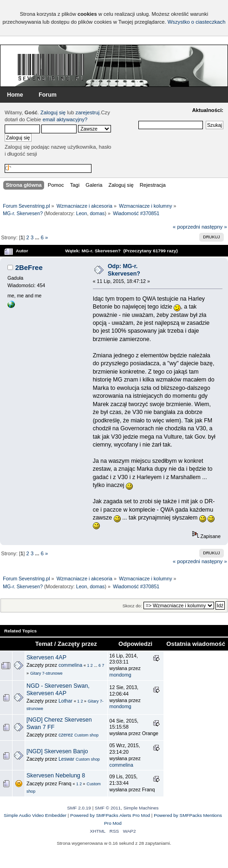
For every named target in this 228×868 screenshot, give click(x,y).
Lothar (65, 701)
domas (97, 213)
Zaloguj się (53, 112)
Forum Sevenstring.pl (51, 67)
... (38, 237)
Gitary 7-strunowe (46, 673)
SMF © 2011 (108, 808)
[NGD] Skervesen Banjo (57, 751)
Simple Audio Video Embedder (35, 815)
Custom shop (86, 735)
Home (15, 95)
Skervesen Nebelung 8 (56, 776)
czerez (66, 735)
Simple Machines (141, 808)
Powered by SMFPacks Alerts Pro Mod (110, 815)
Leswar (66, 759)
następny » (214, 227)
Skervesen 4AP (46, 658)
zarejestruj (88, 112)
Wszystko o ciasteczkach (197, 22)
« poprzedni (186, 227)
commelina (70, 665)
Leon (82, 213)
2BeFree (29, 267)
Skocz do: (132, 606)
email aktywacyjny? (65, 119)
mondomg (121, 675)
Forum (48, 95)
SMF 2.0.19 (79, 808)
